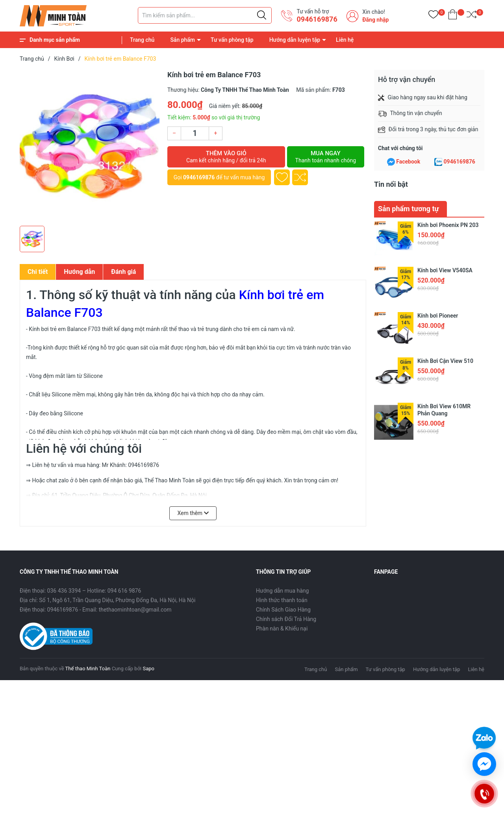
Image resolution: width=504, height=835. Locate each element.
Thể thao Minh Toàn (88, 669)
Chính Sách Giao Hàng (283, 610)
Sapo (148, 669)
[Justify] (262, 15)
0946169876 (317, 19)
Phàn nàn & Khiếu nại (282, 629)
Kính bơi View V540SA (445, 270)
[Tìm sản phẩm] (205, 15)
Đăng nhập (375, 20)
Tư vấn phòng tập (232, 40)
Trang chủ (142, 40)
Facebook (408, 162)
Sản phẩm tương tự (409, 209)
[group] (90, 146)
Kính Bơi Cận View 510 (445, 361)
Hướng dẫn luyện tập (295, 40)
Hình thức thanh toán (282, 600)
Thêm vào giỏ (226, 157)
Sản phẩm (183, 40)
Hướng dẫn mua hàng (282, 591)
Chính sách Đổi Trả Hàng (286, 619)
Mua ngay (326, 157)
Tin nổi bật (391, 184)
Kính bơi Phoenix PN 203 (448, 225)
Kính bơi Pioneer (438, 316)
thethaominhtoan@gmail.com (135, 610)
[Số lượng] (195, 133)
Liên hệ (345, 40)
